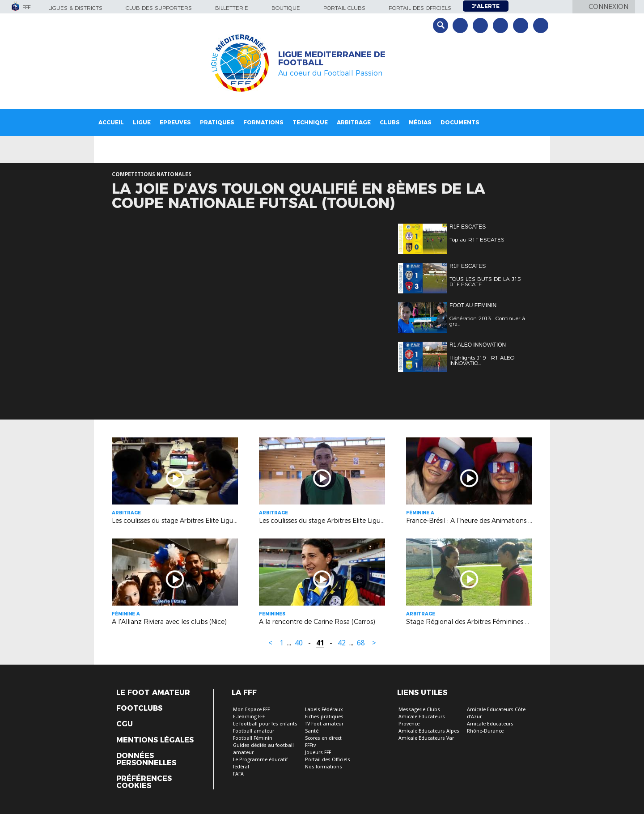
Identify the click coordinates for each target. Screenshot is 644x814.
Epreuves (175, 122)
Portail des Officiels (328, 760)
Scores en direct (323, 738)
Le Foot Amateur (153, 693)
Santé (312, 731)
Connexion (608, 7)
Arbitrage (354, 122)
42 (342, 643)
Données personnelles (146, 759)
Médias (420, 122)
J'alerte (486, 6)
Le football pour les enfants (265, 724)
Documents (460, 122)
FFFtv (310, 745)
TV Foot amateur (324, 724)
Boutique (286, 8)
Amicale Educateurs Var (426, 738)
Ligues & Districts (75, 8)
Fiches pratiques (324, 717)
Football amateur (254, 731)
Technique (310, 122)
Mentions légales (155, 740)
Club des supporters (159, 8)
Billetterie (232, 8)
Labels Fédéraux (324, 710)
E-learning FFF (249, 717)
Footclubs (139, 708)
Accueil (111, 122)
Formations (263, 122)
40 (299, 643)
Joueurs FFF (318, 753)
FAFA (238, 774)
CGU (125, 724)
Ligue (142, 122)
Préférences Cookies (144, 782)
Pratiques (217, 122)
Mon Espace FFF (251, 710)
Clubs (390, 122)
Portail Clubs (344, 8)
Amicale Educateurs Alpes (429, 731)
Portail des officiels (420, 8)
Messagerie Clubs (419, 710)
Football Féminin (253, 738)
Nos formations (324, 767)
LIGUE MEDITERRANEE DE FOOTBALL (332, 59)
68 (361, 643)
